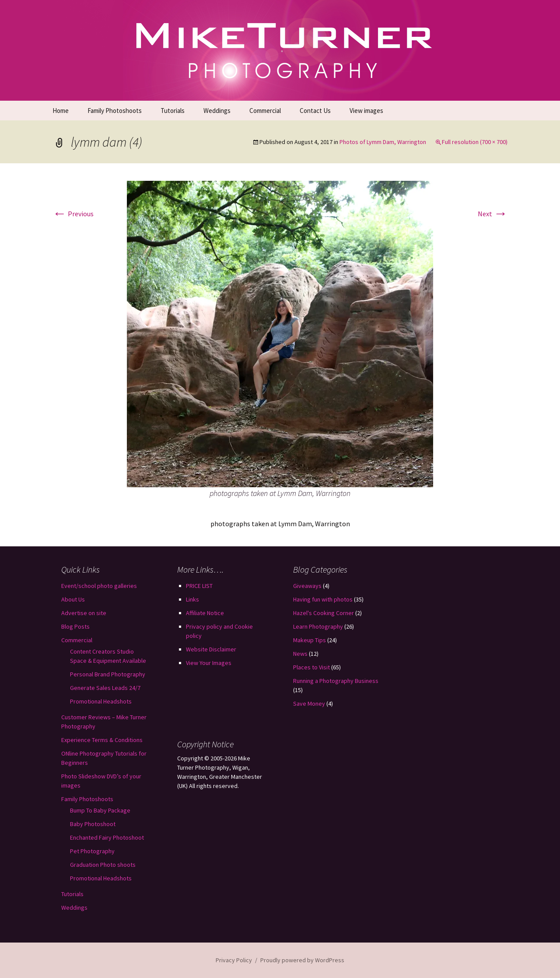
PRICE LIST (199, 586)
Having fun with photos (323, 599)
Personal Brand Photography (108, 674)
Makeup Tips (310, 640)
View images (366, 111)
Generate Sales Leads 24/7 (105, 688)
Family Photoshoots (115, 111)
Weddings (217, 111)
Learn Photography (318, 626)
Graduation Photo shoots (103, 865)
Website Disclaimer (211, 649)
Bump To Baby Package (100, 810)
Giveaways (307, 586)
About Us (73, 599)
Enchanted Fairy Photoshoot (107, 837)
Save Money (309, 704)
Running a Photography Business (336, 681)
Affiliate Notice (205, 613)
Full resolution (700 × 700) (475, 142)
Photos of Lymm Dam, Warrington (383, 142)
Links (192, 599)
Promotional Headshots (101, 701)
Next (493, 214)
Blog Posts (75, 626)
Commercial (265, 111)
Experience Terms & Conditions (102, 740)
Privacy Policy (234, 960)
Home (61, 111)
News (300, 654)
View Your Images (209, 663)
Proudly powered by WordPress (302, 960)
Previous (73, 214)
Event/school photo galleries (99, 586)
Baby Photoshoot (93, 824)
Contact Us (315, 111)
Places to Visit (311, 667)
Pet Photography (92, 851)
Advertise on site (84, 613)
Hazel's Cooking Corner (324, 613)
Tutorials (173, 111)
